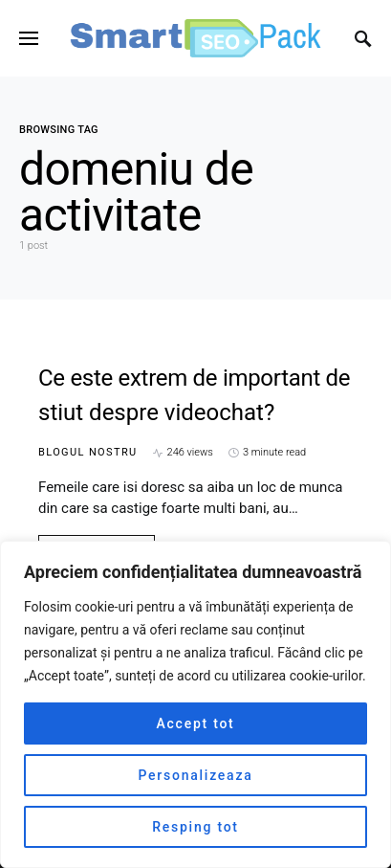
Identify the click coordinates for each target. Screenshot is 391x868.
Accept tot (195, 723)
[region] (195, 704)
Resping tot (195, 827)
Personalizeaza (196, 775)
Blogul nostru (88, 452)
